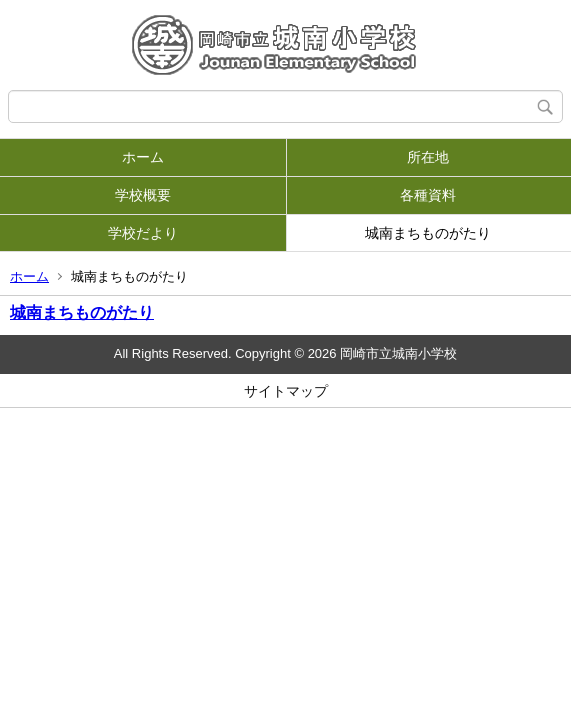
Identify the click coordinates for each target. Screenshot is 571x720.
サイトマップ (286, 391)
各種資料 (428, 195)
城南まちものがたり (428, 233)
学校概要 (143, 195)
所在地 (428, 157)
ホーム (143, 157)
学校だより (143, 233)
